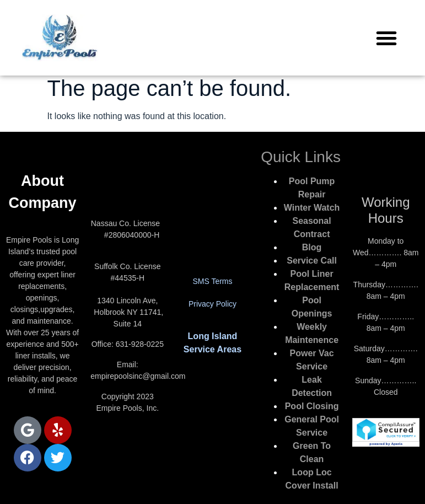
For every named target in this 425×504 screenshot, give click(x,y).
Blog (312, 247)
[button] (386, 38)
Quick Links (301, 157)
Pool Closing (312, 406)
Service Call (312, 261)
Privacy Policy (213, 304)
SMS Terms (212, 281)
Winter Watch (312, 208)
